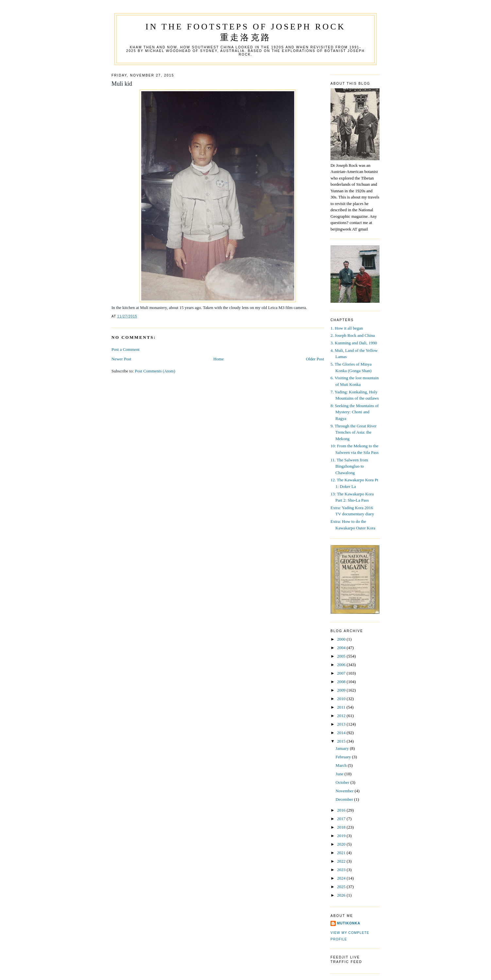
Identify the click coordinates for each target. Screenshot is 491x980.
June (340, 774)
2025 (342, 887)
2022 (342, 861)
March (342, 765)
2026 (342, 895)
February (344, 757)
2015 (342, 741)
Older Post (315, 359)
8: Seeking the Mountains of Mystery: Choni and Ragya (355, 412)
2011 (342, 707)
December (345, 799)
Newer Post (121, 359)
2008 (342, 682)
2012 (342, 716)
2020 (342, 844)
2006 (342, 665)
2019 (342, 836)
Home (219, 359)
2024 (342, 878)
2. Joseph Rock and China (353, 335)
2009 (342, 690)
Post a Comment (126, 349)
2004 (342, 648)
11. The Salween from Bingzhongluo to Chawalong (349, 466)
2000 (342, 639)
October (343, 782)
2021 (342, 853)
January (343, 748)
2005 (342, 656)
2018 (342, 827)
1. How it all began (347, 328)
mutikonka (349, 923)
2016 (342, 810)
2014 (342, 733)
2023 (342, 870)
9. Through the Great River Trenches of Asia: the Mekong (354, 432)
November (345, 791)
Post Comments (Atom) (155, 371)
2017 (342, 819)
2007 (342, 673)
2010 (342, 699)
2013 (342, 724)
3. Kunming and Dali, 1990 (354, 343)
